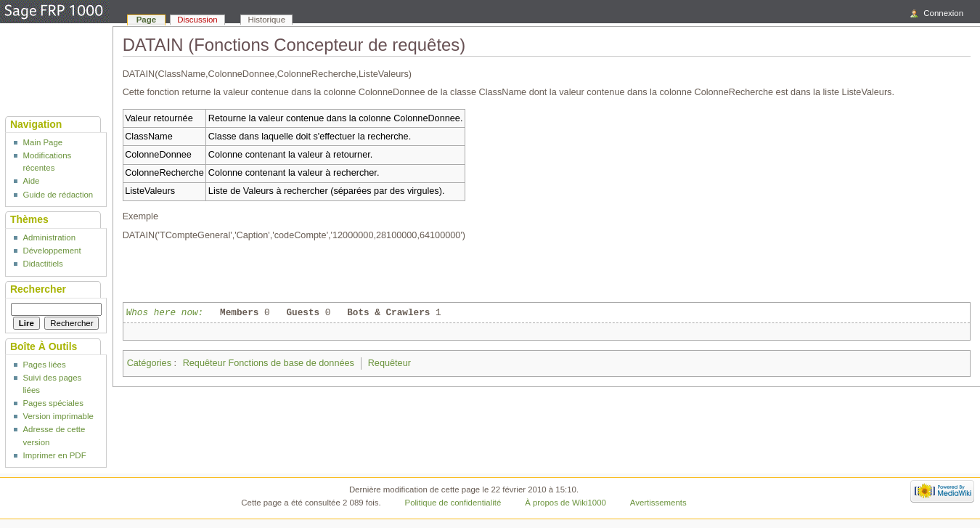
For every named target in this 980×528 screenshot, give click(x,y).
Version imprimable (58, 416)
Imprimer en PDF (54, 455)
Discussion (197, 20)
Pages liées (44, 365)
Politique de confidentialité (453, 503)
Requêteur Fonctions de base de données (269, 363)
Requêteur (389, 363)
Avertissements (658, 503)
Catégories (149, 363)
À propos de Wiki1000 (565, 503)
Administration (49, 237)
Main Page (42, 142)
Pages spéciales (53, 403)
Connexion (943, 13)
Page (146, 20)
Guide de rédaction (58, 195)
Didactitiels (42, 264)
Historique (267, 20)
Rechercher (38, 289)
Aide (31, 181)
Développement (52, 251)
